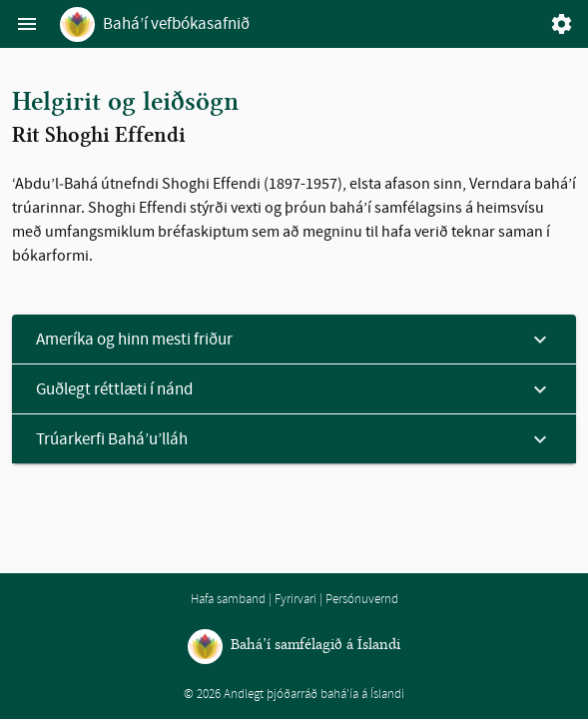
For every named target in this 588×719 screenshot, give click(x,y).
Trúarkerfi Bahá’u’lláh (112, 439)
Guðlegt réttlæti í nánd (114, 389)
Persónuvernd (362, 599)
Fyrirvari (295, 599)
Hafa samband (228, 599)
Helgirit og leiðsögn (125, 102)
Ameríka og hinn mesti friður (134, 339)
